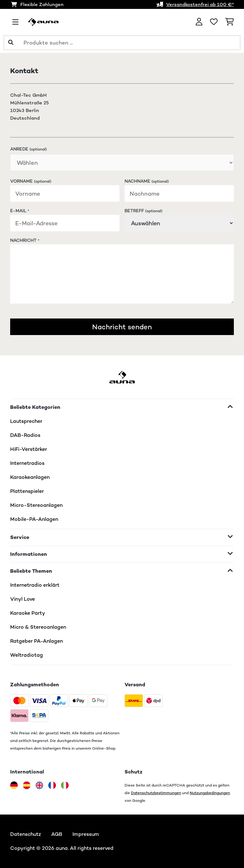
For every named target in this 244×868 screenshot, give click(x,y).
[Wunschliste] (214, 22)
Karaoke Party (28, 613)
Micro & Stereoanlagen (38, 627)
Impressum (86, 834)
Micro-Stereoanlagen (36, 505)
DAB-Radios (25, 435)
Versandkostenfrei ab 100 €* (200, 4)
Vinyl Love (23, 599)
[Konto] (199, 22)
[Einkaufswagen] (230, 22)
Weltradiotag (27, 655)
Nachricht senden (122, 327)
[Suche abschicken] (11, 43)
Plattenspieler (27, 491)
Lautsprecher (26, 421)
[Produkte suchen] (122, 43)
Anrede (28, 149)
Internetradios (27, 463)
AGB (57, 834)
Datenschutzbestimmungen (156, 793)
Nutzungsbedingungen (210, 793)
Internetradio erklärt (35, 585)
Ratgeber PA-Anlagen (37, 641)
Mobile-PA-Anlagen (34, 519)
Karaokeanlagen (30, 477)
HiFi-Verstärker (29, 449)
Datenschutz (26, 834)
